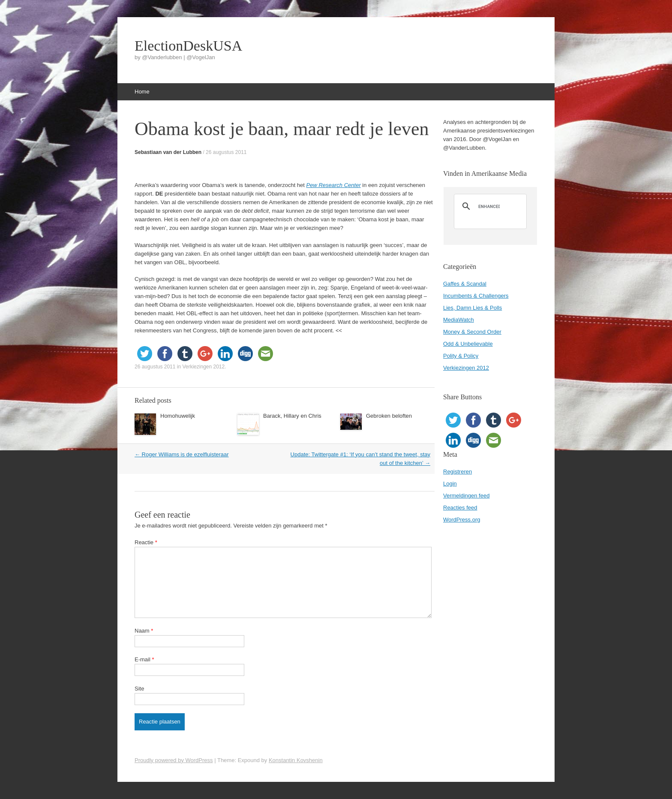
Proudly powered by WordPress (174, 760)
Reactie (146, 542)
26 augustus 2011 (226, 152)
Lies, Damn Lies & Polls (472, 308)
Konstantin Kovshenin (296, 760)
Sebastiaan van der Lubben (168, 152)
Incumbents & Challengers (476, 296)
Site (139, 689)
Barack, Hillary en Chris (292, 416)
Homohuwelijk (178, 416)
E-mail (144, 659)
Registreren (457, 472)
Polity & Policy (461, 356)
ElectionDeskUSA (188, 46)
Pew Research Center (334, 185)
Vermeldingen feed (466, 496)
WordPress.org (462, 520)
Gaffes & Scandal (465, 284)
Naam (144, 631)
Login (450, 484)
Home (142, 92)
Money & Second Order (472, 332)
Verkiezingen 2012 (203, 367)
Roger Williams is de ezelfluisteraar (182, 454)
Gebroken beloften (389, 416)
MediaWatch (459, 320)
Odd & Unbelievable (468, 344)
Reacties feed (460, 508)
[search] (489, 206)
